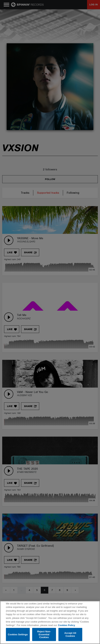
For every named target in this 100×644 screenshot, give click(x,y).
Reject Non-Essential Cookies (44, 634)
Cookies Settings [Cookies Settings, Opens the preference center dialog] (18, 634)
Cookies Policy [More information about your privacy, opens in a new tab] (66, 625)
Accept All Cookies (70, 634)
